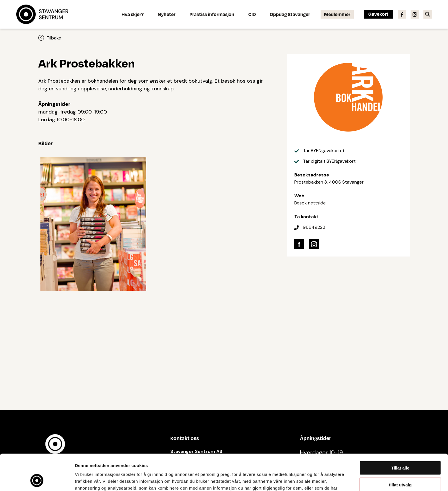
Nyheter (167, 14)
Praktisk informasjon (212, 14)
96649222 (314, 227)
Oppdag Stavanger (290, 14)
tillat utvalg (400, 451)
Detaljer (304, 480)
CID (252, 14)
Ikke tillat (400, 467)
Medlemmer (337, 14)
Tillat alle (400, 434)
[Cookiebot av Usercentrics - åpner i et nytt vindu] (37, 480)
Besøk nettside (310, 203)
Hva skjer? (133, 14)
